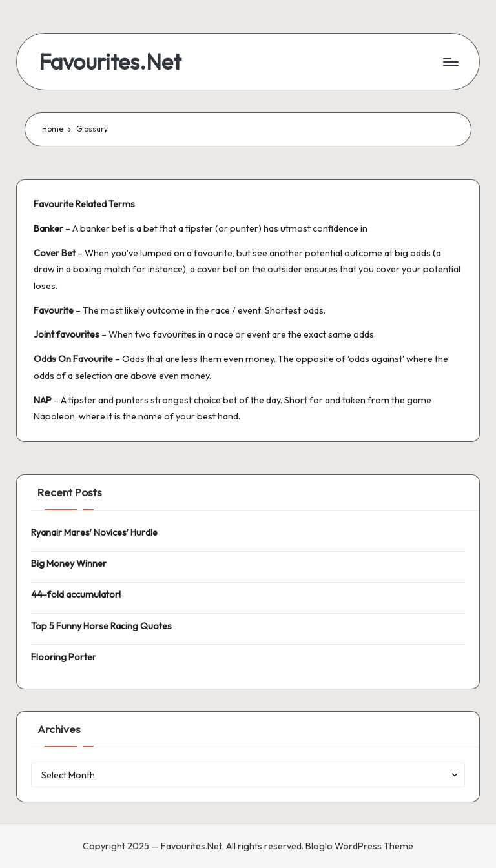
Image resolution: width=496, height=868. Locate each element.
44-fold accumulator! (76, 594)
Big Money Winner (69, 563)
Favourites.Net (110, 62)
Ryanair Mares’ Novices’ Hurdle (94, 532)
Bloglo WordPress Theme (359, 846)
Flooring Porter (64, 657)
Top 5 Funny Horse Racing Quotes (101, 626)
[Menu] (450, 62)
